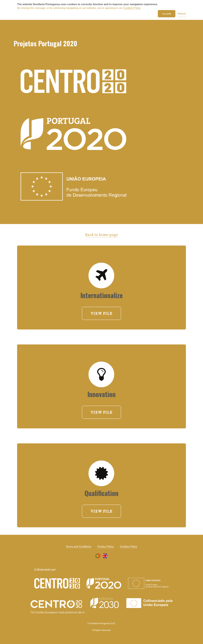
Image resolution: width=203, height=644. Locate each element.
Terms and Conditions (78, 546)
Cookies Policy (132, 8)
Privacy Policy (106, 546)
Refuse (182, 14)
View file (101, 314)
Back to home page (101, 235)
